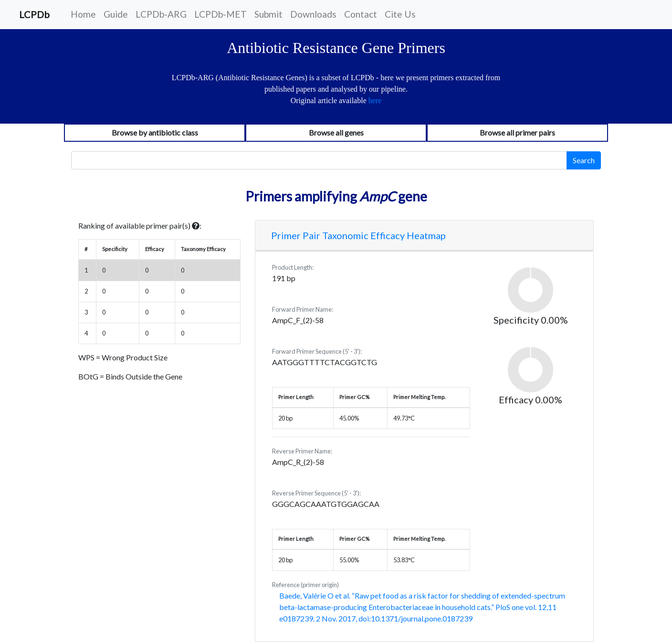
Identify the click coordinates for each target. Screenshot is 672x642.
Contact (361, 14)
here (375, 100)
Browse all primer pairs (517, 132)
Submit (268, 14)
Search (584, 160)
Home (83, 14)
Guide (116, 14)
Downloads (313, 14)
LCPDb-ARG (161, 14)
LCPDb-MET (220, 14)
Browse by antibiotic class (155, 132)
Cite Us (400, 14)
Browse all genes (336, 132)
